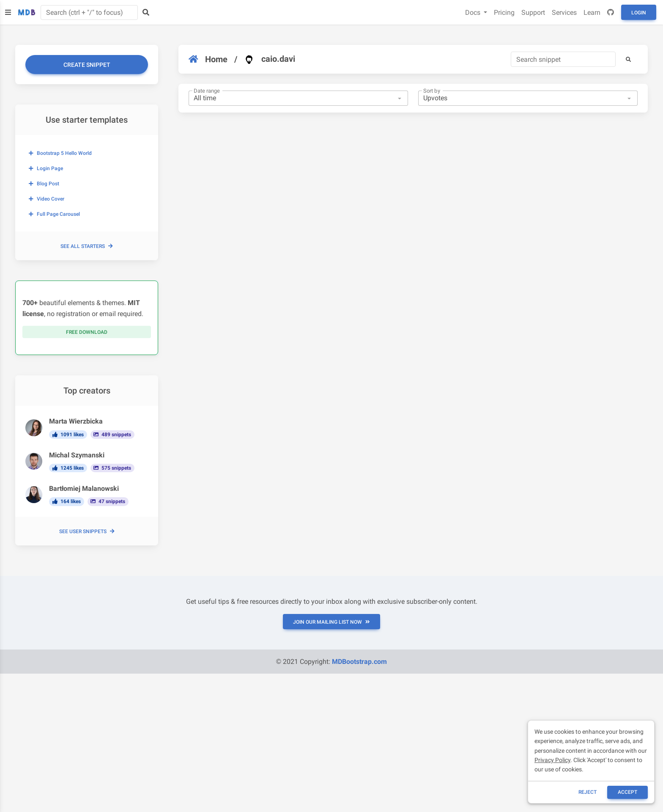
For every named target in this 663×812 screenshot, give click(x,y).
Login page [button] (46, 168)
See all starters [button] (87, 246)
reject (588, 792)
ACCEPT (627, 792)
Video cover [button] (47, 199)
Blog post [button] (44, 184)
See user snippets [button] (87, 531)
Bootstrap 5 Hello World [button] (60, 153)
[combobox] (298, 98)
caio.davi (270, 59)
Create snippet (87, 65)
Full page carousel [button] (54, 214)
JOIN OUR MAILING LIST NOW (331, 622)
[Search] (563, 59)
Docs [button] (474, 12)
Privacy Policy (552, 760)
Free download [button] (87, 332)
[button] (628, 59)
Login (639, 13)
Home (208, 59)
